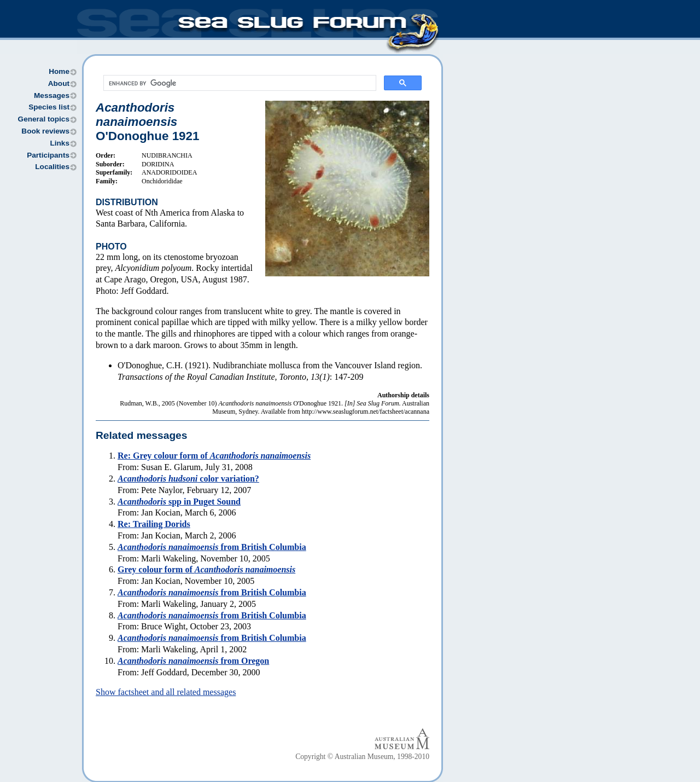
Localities (52, 167)
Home (59, 71)
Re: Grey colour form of (214, 456)
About (59, 83)
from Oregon (193, 661)
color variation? (188, 479)
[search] (239, 83)
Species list (49, 107)
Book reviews (45, 131)
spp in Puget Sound (179, 502)
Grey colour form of (206, 569)
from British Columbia (212, 547)
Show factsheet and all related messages (166, 692)
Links (60, 143)
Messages (52, 95)
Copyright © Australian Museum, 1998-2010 (362, 757)
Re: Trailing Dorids (154, 524)
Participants (48, 155)
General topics (44, 119)
